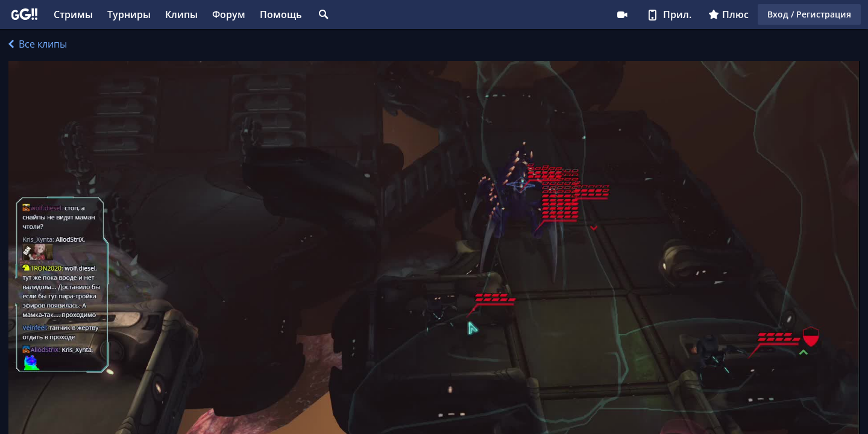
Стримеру (622, 14)
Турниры (129, 14)
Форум (229, 14)
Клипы (181, 14)
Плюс (728, 14)
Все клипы (38, 44)
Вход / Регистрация (809, 14)
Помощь (281, 14)
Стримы (73, 14)
